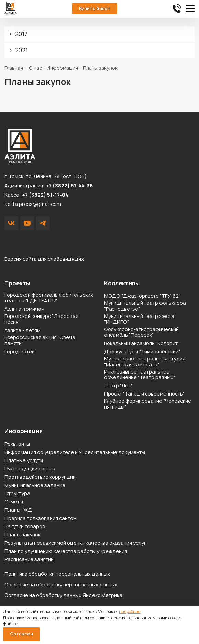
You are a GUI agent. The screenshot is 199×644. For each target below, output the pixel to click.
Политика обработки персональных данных (57, 574)
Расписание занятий (29, 560)
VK (11, 223)
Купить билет (95, 8)
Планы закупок (23, 535)
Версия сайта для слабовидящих (44, 259)
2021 (21, 50)
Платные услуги (24, 461)
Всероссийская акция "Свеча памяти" (40, 341)
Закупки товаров (25, 527)
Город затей (20, 352)
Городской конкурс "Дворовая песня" (41, 319)
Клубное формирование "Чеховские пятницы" (148, 404)
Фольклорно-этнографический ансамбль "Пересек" (141, 332)
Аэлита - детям (23, 330)
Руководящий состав (30, 469)
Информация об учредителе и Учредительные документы (75, 452)
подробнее (130, 612)
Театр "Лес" (118, 386)
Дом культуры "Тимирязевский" (142, 352)
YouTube (27, 223)
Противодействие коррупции (40, 477)
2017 (21, 34)
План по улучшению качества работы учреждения (66, 551)
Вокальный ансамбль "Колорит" (142, 343)
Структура (17, 494)
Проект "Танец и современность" (144, 394)
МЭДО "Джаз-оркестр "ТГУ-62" (142, 296)
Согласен (21, 634)
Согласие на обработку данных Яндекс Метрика (63, 595)
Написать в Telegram (43, 223)
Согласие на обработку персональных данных (61, 584)
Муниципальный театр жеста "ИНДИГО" (139, 319)
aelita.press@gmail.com (33, 204)
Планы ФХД (18, 510)
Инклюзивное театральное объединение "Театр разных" (140, 375)
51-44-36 (177, 9)
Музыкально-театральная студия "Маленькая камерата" (145, 362)
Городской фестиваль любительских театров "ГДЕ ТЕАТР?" (49, 298)
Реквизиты (17, 444)
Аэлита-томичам (25, 309)
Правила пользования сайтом (41, 518)
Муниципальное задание (35, 485)
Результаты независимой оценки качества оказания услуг (75, 543)
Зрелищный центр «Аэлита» (11, 9)
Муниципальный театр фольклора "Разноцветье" (145, 306)
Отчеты (14, 502)
